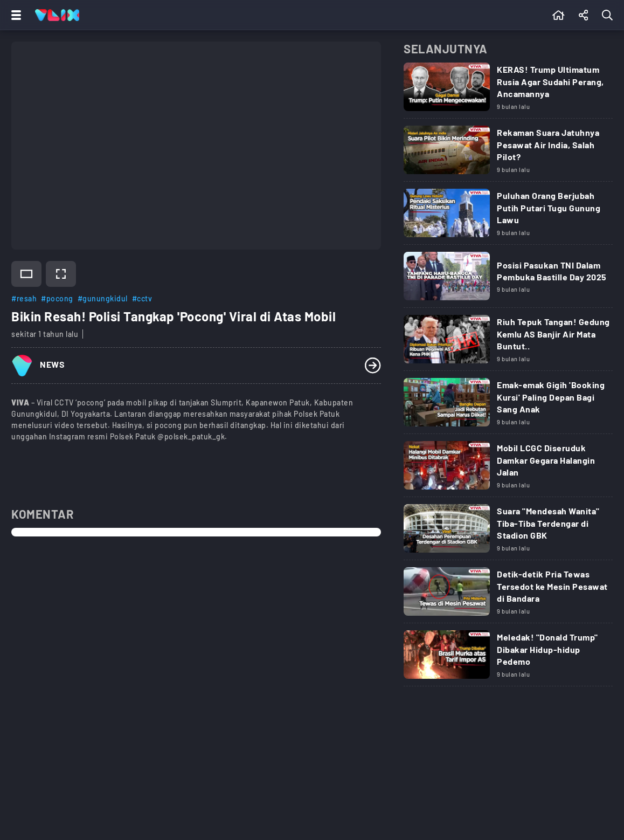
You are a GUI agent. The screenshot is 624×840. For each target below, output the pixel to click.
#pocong (57, 298)
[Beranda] (559, 15)
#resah (24, 298)
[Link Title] (508, 91)
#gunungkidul (103, 298)
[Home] (57, 15)
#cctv (142, 298)
